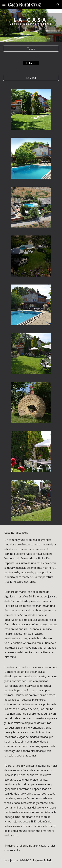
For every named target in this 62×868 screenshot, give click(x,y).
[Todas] (31, 49)
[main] (31, 63)
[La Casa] (31, 78)
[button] (4, 5)
